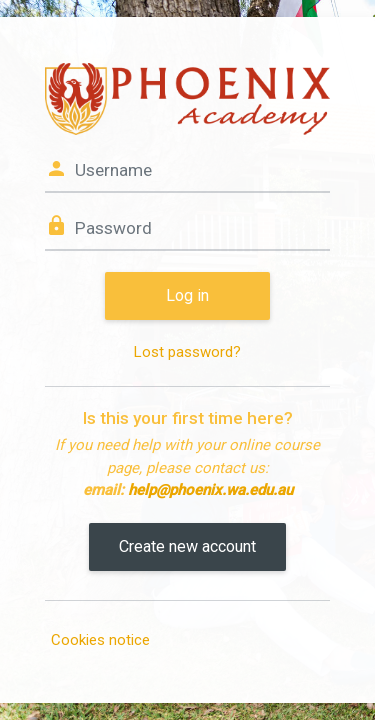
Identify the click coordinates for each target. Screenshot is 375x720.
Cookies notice (100, 640)
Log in (187, 295)
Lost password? (187, 352)
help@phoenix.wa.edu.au (210, 490)
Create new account (187, 546)
